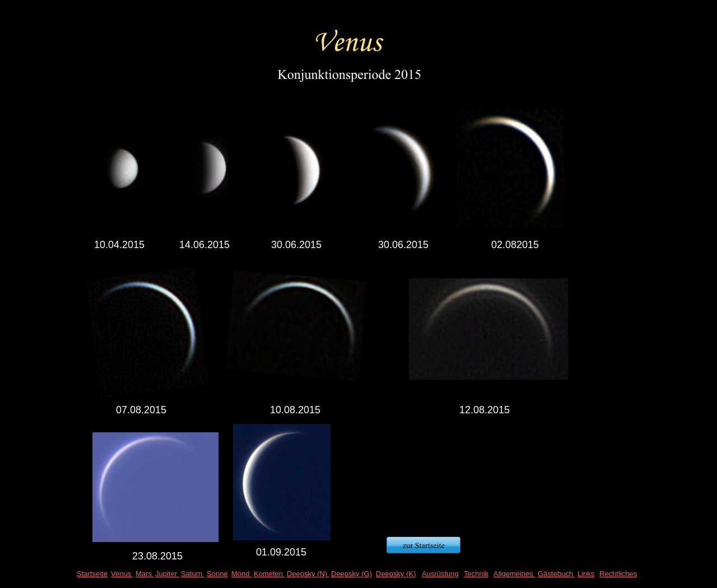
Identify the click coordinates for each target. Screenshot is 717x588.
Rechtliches (618, 574)
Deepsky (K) (396, 574)
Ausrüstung (440, 574)
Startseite (92, 574)
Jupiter (167, 574)
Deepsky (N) (308, 574)
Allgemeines (514, 574)
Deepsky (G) (351, 574)
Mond (241, 574)
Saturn (193, 574)
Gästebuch (557, 574)
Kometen (269, 574)
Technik (476, 574)
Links (586, 574)
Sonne (217, 574)
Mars (145, 574)
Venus (122, 574)
